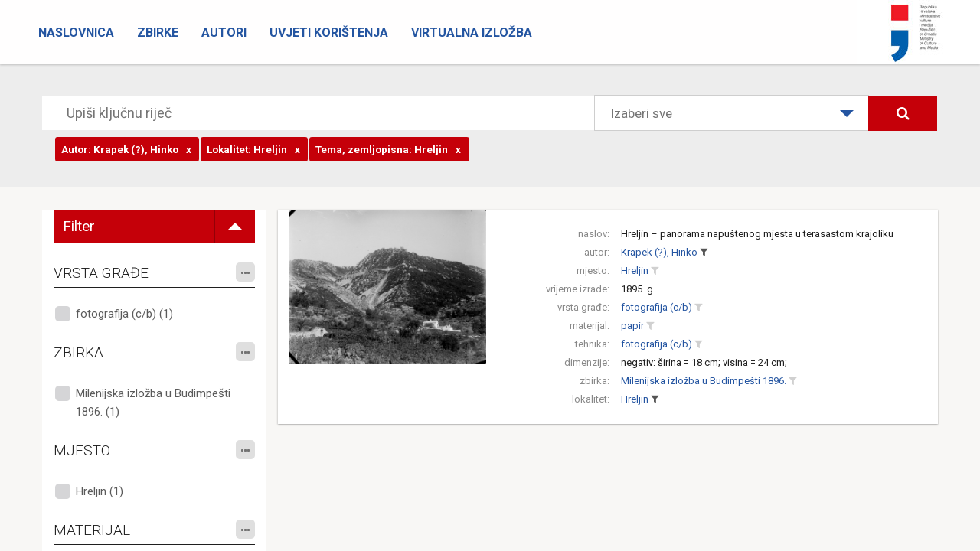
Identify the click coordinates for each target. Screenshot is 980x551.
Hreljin (635, 271)
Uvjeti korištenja (329, 33)
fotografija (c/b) (657, 307)
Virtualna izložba (472, 33)
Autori (224, 33)
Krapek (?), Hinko (659, 252)
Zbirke (158, 33)
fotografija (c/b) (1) (124, 314)
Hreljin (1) (100, 491)
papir (632, 326)
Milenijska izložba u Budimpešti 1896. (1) (153, 403)
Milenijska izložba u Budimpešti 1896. (704, 381)
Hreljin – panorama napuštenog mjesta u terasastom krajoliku (757, 234)
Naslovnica (76, 33)
